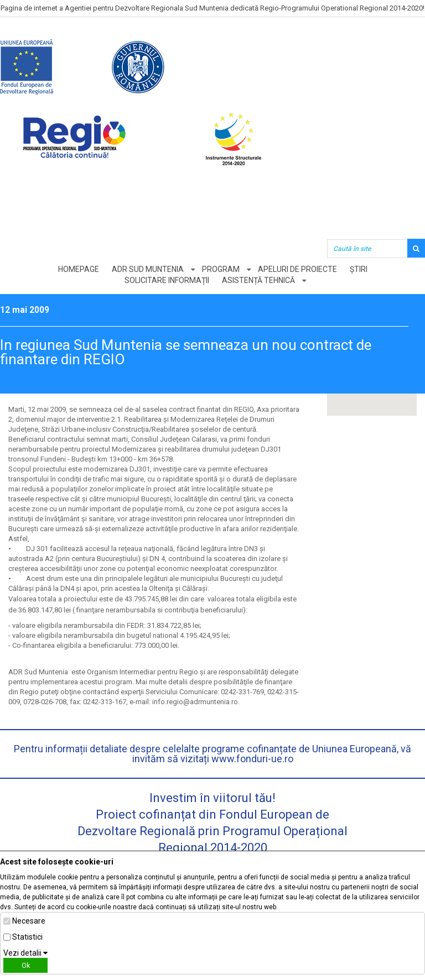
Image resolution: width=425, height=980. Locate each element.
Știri (359, 269)
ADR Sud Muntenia (148, 269)
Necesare (29, 921)
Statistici (27, 937)
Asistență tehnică (258, 280)
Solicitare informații (167, 280)
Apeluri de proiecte (297, 269)
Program (221, 269)
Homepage (79, 269)
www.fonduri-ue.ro (252, 759)
